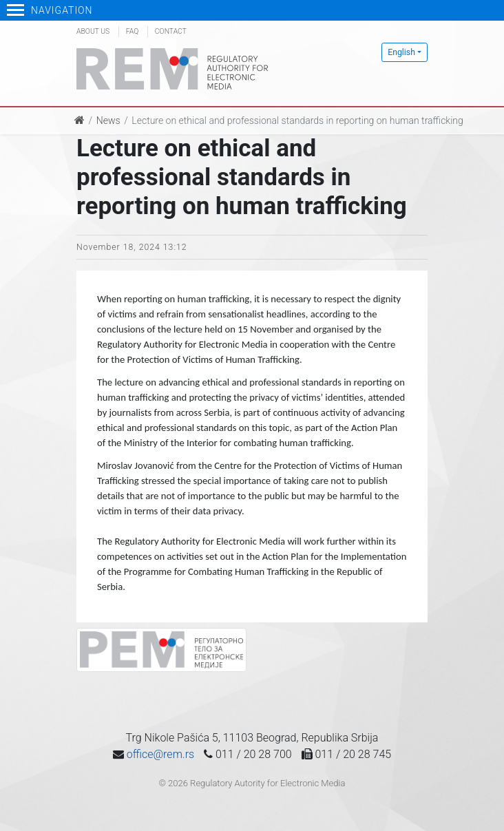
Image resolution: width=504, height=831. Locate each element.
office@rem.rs (160, 754)
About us (93, 31)
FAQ (132, 31)
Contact (171, 31)
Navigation (50, 10)
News (108, 120)
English (401, 52)
